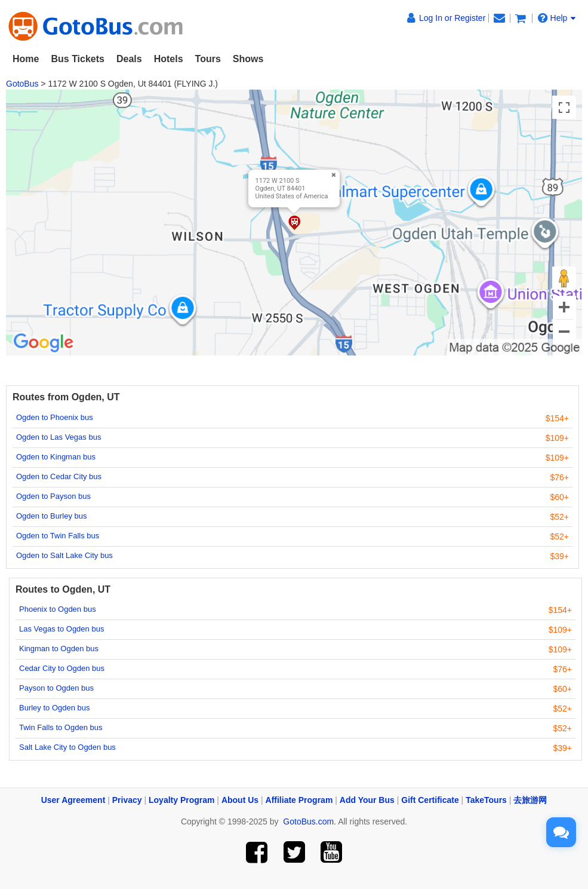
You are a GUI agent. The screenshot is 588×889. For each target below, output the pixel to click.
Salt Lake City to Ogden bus (67, 747)
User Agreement (73, 800)
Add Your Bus (367, 800)
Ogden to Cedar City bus (59, 476)
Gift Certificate (430, 800)
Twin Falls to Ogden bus (61, 727)
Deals (129, 59)
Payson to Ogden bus (56, 688)
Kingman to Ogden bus (59, 649)
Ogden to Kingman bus (56, 457)
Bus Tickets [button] (78, 59)
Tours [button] (208, 59)
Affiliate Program (299, 800)
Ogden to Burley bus (52, 516)
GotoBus (22, 84)
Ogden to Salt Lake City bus (64, 555)
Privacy (127, 800)
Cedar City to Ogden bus (62, 668)
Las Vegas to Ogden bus (61, 629)
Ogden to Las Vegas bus (59, 437)
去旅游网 (530, 800)
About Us (240, 800)
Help (557, 18)
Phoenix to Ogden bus (58, 609)
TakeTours (486, 800)
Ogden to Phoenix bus (55, 417)
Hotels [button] (169, 59)
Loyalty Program (181, 800)
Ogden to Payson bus (53, 496)
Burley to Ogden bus (55, 708)
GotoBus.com (308, 821)
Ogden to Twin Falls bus (58, 536)
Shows (248, 59)
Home (26, 59)
